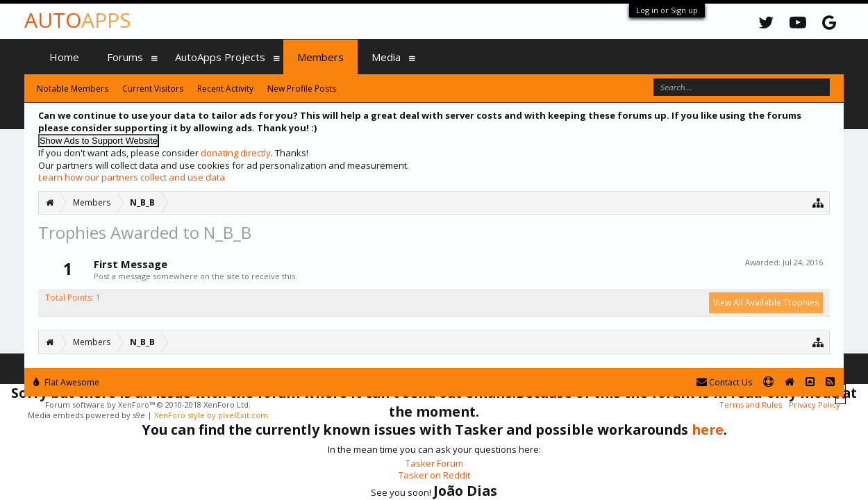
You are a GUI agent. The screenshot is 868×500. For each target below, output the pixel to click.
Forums (125, 57)
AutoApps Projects (220, 57)
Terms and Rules (751, 405)
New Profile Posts (302, 89)
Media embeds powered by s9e (86, 415)
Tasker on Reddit (434, 475)
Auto (77, 20)
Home (64, 57)
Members (320, 57)
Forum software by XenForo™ (148, 405)
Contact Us (724, 382)
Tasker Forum (434, 463)
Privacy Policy (815, 405)
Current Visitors (153, 89)
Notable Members (73, 89)
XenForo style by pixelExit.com (211, 415)
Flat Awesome (66, 382)
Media (386, 57)
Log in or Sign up (667, 10)
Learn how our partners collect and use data (132, 177)
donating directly (236, 153)
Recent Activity (225, 89)
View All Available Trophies (766, 302)
